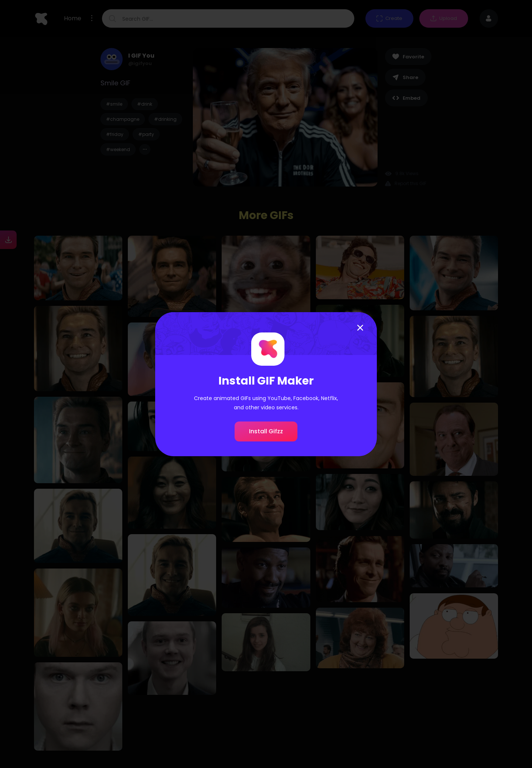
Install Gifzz (266, 431)
